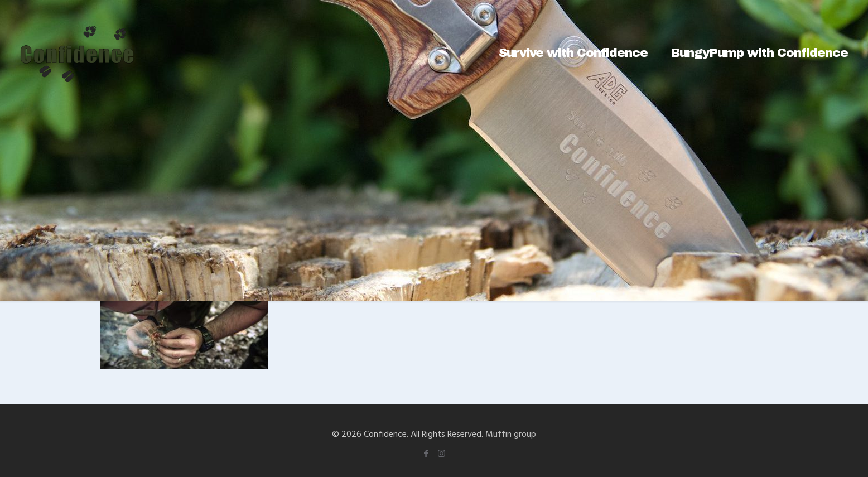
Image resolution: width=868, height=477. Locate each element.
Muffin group (511, 433)
